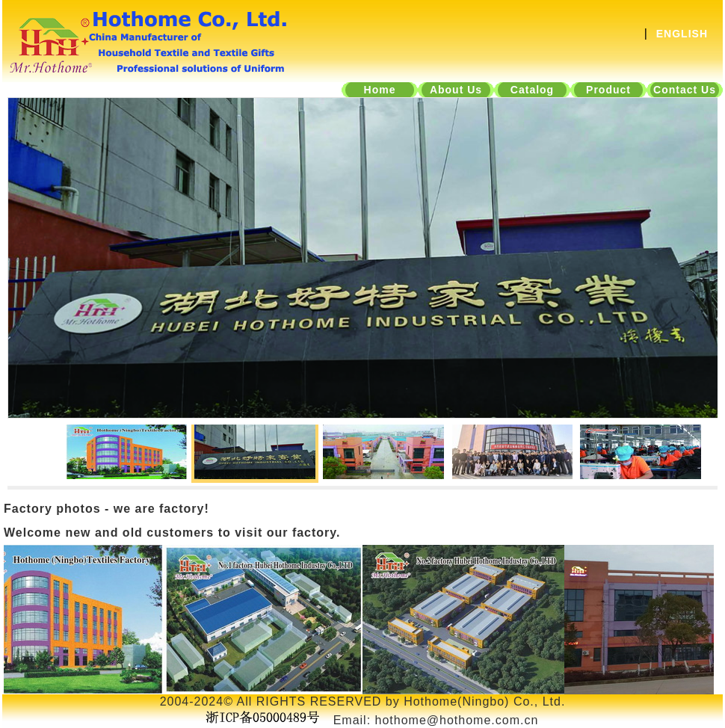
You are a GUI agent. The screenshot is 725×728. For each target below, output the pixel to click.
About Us (456, 90)
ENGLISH (682, 34)
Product (608, 90)
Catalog (532, 90)
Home (380, 90)
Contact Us (685, 90)
